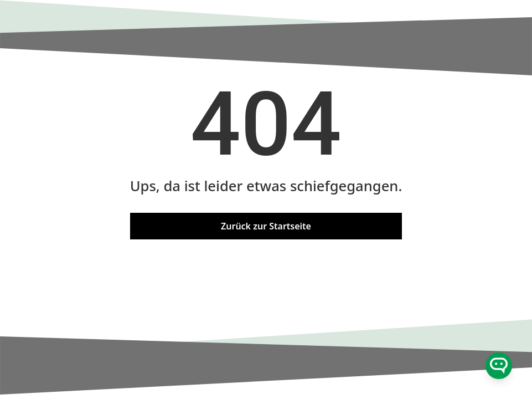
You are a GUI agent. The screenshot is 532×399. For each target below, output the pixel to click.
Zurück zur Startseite (266, 226)
